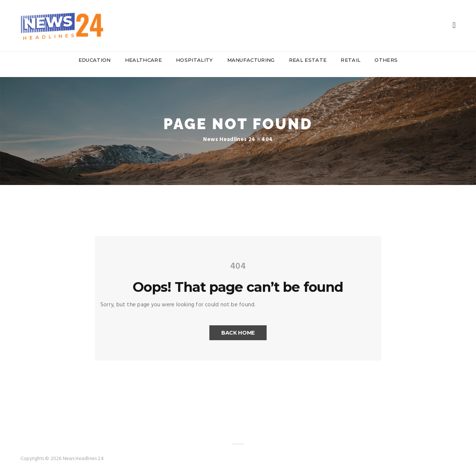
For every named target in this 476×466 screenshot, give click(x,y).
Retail (350, 60)
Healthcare (143, 60)
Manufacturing (251, 60)
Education (95, 60)
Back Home (238, 325)
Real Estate (308, 60)
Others (386, 60)
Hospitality (194, 60)
